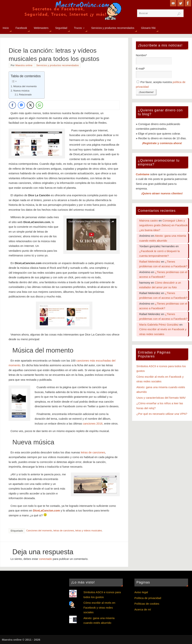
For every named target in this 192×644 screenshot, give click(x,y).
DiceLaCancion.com (46, 510)
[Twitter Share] (30, 105)
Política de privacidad (148, 598)
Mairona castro (149, 221)
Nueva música (21, 91)
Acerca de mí (143, 609)
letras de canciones (93, 452)
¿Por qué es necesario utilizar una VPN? (162, 414)
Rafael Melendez (150, 262)
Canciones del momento (39, 531)
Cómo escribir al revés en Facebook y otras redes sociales (99, 607)
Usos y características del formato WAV (161, 398)
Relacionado (25, 95)
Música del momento (25, 86)
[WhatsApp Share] (39, 105)
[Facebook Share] (12, 105)
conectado (45, 559)
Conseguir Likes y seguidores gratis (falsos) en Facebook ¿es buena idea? (163, 225)
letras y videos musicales (89, 531)
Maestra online (24, 65)
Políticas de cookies (147, 604)
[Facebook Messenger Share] (21, 105)
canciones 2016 (93, 423)
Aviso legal (141, 592)
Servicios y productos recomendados (58, 65)
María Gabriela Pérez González (159, 325)
